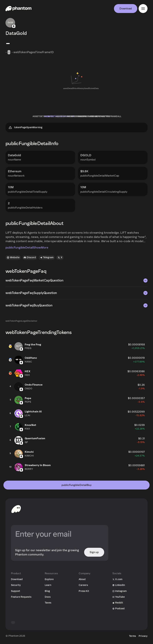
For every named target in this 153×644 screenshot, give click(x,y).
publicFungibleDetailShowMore (27, 248)
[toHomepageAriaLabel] (16, 510)
